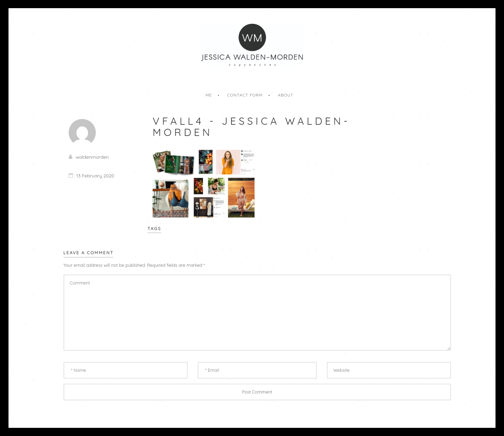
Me (209, 95)
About (286, 95)
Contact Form (245, 95)
